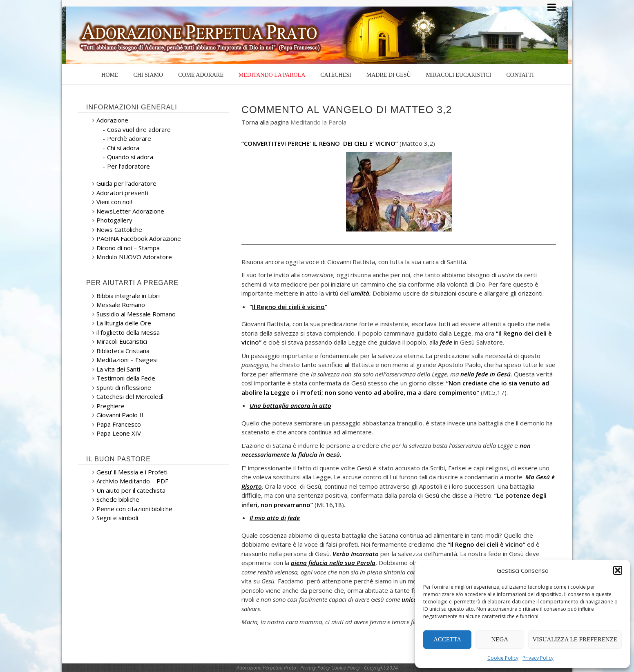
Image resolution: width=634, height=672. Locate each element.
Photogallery (114, 220)
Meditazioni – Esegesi (127, 360)
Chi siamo (148, 75)
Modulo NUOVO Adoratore (134, 257)
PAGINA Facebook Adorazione (139, 238)
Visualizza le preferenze (575, 639)
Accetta (447, 639)
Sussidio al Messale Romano (136, 314)
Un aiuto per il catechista (131, 490)
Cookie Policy (503, 658)
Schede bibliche (118, 499)
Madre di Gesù (389, 75)
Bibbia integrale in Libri (128, 296)
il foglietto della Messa (128, 332)
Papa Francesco (119, 424)
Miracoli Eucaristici (459, 75)
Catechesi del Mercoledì (130, 396)
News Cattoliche (119, 229)
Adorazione (112, 120)
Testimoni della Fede (126, 378)
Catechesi (336, 75)
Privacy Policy (538, 658)
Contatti (520, 75)
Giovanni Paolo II (120, 415)
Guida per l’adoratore (126, 183)
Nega (500, 639)
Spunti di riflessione (124, 387)
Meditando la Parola (272, 75)
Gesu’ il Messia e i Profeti (132, 472)
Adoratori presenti (122, 193)
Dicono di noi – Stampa (128, 248)
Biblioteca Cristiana (123, 351)
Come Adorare (201, 75)
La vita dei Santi (118, 369)
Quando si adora (130, 157)
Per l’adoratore (128, 166)
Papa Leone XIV (119, 433)
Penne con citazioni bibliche (134, 509)
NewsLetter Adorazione (130, 211)
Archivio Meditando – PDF (132, 481)
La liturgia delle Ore (124, 323)
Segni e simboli (117, 518)
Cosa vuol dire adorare (139, 129)
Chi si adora (123, 148)
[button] (618, 570)
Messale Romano (121, 305)
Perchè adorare (129, 138)
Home (110, 75)
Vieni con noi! (114, 202)
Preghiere (111, 406)
